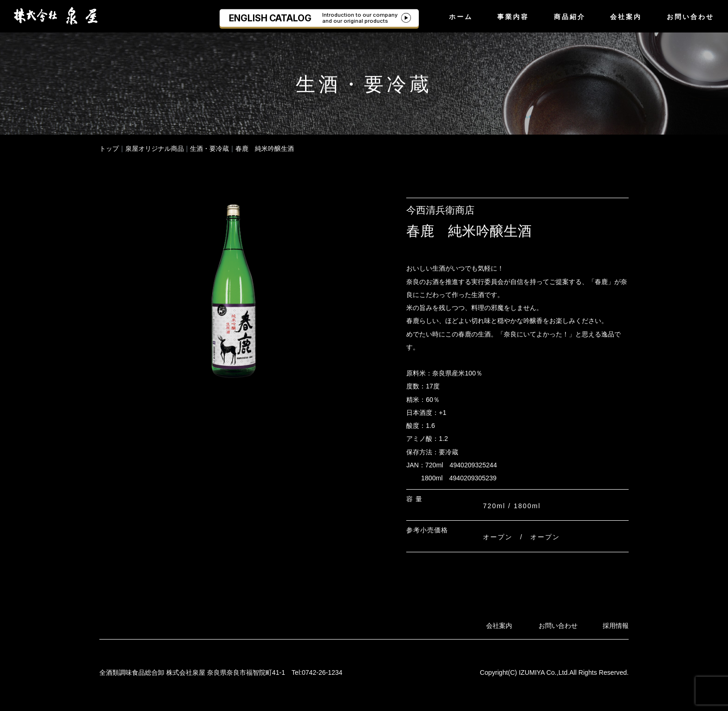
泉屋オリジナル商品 (155, 149)
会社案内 (626, 16)
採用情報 (616, 626)
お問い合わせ (690, 16)
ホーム (461, 16)
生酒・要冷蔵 (209, 149)
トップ (109, 149)
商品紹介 (570, 16)
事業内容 (513, 16)
